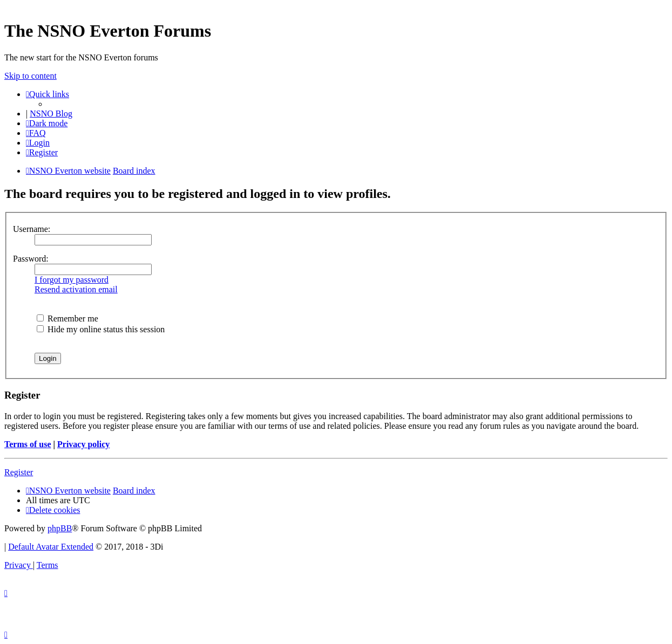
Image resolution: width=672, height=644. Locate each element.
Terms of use (28, 444)
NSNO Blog (51, 114)
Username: (32, 229)
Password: (31, 259)
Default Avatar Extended (51, 547)
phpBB (60, 528)
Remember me (67, 318)
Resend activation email (76, 289)
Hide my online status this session (101, 329)
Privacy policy (83, 444)
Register (19, 472)
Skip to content (30, 76)
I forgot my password (72, 280)
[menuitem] (36, 133)
